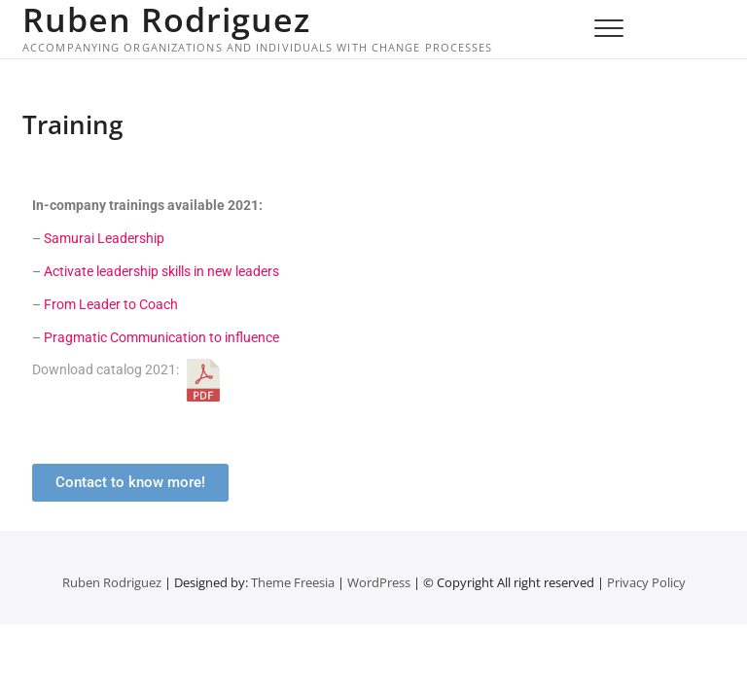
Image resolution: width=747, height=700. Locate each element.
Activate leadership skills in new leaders (161, 271)
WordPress (379, 582)
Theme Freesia (293, 582)
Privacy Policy (646, 582)
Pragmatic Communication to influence (161, 337)
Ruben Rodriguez (166, 19)
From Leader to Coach (111, 304)
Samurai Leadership (104, 238)
